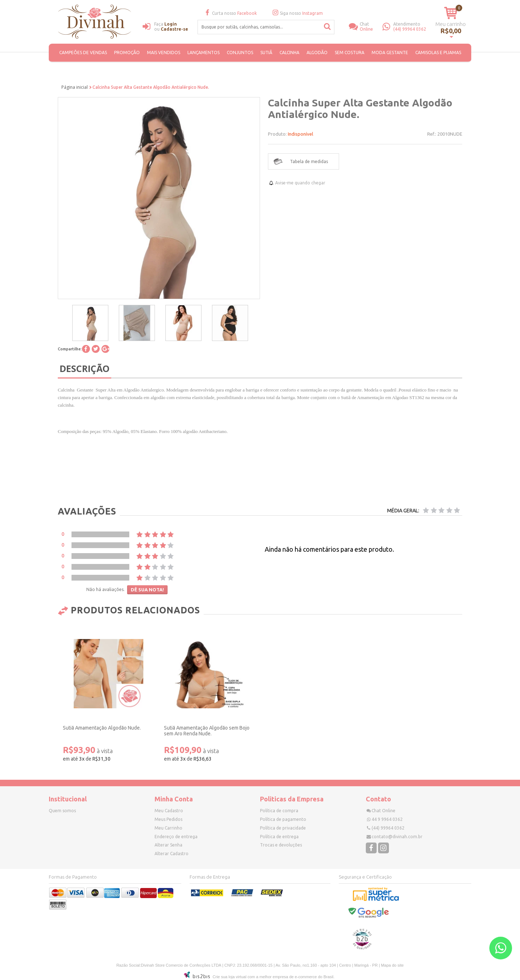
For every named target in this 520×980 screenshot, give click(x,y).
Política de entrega (279, 837)
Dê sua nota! (147, 590)
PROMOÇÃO (127, 52)
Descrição (84, 368)
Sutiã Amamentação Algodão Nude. (102, 728)
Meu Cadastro (169, 811)
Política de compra (279, 811)
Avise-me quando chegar (300, 183)
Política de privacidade (283, 828)
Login (171, 24)
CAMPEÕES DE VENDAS (83, 52)
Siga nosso (297, 13)
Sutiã (266, 52)
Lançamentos (203, 52)
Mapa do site (392, 965)
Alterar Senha (168, 845)
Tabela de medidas (309, 161)
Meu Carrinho (168, 828)
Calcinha (289, 52)
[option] (90, 323)
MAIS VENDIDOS (164, 52)
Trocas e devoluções (281, 845)
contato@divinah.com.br (397, 837)
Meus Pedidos (168, 819)
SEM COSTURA (350, 52)
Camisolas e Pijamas (438, 52)
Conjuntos (240, 52)
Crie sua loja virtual (230, 977)
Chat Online (383, 811)
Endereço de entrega (176, 837)
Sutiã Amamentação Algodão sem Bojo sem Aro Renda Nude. (207, 731)
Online (371, 27)
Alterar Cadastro (172, 854)
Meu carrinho (451, 24)
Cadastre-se (174, 29)
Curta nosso (230, 13)
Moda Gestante (390, 52)
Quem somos (62, 811)
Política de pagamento (283, 819)
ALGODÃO (317, 52)
